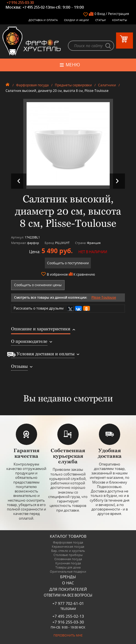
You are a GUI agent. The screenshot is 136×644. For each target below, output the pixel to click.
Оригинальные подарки (68, 571)
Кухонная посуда (68, 563)
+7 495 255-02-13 (36, 7)
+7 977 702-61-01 (68, 603)
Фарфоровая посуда (32, 85)
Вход (101, 14)
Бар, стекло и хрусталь (68, 551)
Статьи (101, 20)
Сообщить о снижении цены (38, 285)
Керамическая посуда (68, 546)
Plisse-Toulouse (104, 297)
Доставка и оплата (43, 20)
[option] (68, 144)
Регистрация (119, 14)
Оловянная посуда (68, 559)
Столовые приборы (68, 555)
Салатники (107, 85)
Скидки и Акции (76, 20)
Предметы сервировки (73, 85)
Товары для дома (68, 567)
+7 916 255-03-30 (20, 2)
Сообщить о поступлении (68, 263)
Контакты (120, 20)
